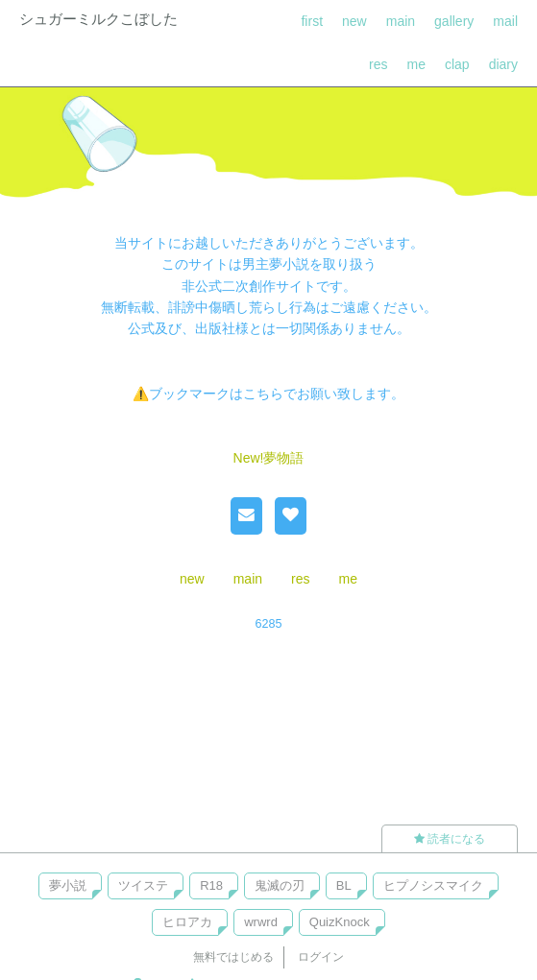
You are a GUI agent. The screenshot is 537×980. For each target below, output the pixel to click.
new (354, 21)
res (378, 64)
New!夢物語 (269, 458)
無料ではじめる (233, 957)
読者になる (450, 839)
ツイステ (143, 885)
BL (344, 885)
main (401, 21)
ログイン (321, 957)
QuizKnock (340, 922)
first (312, 21)
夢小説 (68, 885)
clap (457, 64)
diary (503, 64)
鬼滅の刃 (280, 885)
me (416, 64)
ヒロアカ (187, 922)
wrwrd (261, 922)
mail (505, 21)
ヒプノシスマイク (433, 885)
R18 (211, 885)
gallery (454, 21)
